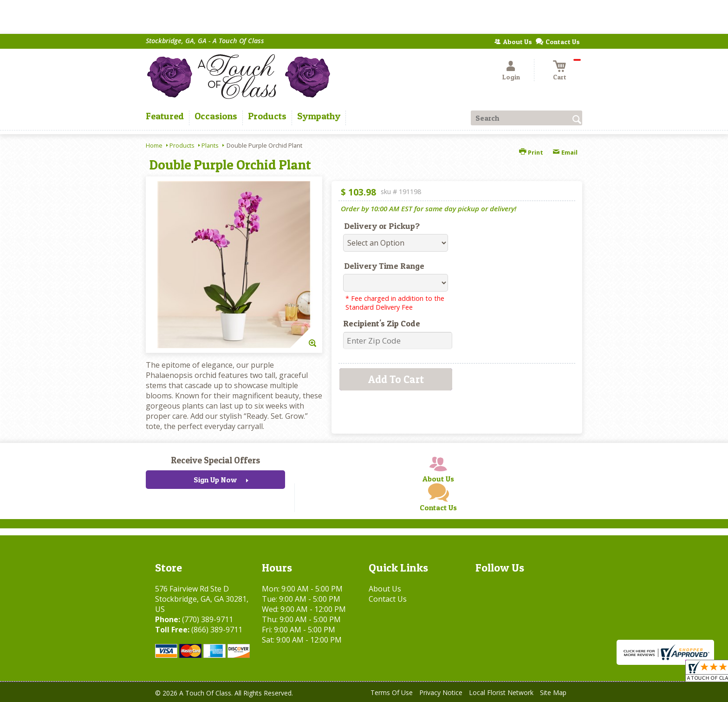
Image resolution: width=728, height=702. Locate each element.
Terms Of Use (392, 692)
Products (182, 145)
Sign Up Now (215, 480)
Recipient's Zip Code (382, 323)
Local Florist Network (501, 692)
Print (531, 152)
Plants (210, 145)
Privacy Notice (441, 692)
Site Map (553, 692)
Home (154, 145)
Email (565, 152)
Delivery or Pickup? (382, 226)
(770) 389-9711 (208, 619)
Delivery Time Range (384, 266)
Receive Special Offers (215, 460)
